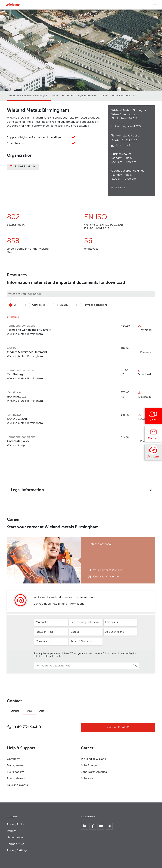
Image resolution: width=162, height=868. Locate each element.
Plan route (120, 188)
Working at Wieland (94, 759)
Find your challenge (106, 577)
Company (13, 759)
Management (15, 765)
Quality (60, 305)
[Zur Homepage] (13, 5)
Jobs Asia (87, 779)
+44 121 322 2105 (124, 141)
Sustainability (15, 772)
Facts (55, 96)
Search (135, 665)
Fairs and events (17, 785)
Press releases (16, 779)
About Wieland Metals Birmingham (29, 96)
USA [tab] (29, 711)
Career (105, 96)
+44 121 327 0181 (127, 136)
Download (147, 350)
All (12, 305)
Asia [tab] (42, 711)
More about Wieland (124, 96)
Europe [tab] (15, 711)
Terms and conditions (91, 305)
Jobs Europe (89, 765)
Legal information (87, 96)
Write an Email (118, 727)
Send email (123, 145)
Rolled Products (25, 167)
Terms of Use (16, 844)
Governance (15, 838)
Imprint (12, 831)
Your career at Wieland (108, 570)
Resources (68, 96)
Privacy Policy (16, 825)
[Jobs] (153, 417)
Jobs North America (94, 772)
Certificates (34, 305)
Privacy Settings (17, 851)
